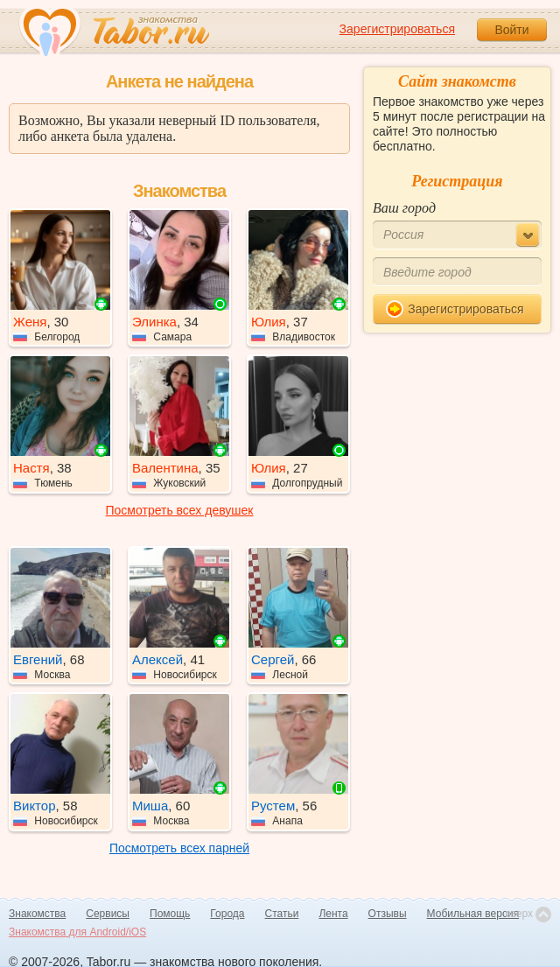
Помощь (170, 914)
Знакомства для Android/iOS (77, 932)
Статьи (282, 914)
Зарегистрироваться (397, 29)
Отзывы (388, 914)
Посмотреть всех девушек (180, 510)
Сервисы (108, 914)
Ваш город (404, 208)
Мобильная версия (473, 914)
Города (227, 914)
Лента (333, 914)
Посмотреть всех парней (179, 848)
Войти (511, 30)
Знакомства (37, 914)
